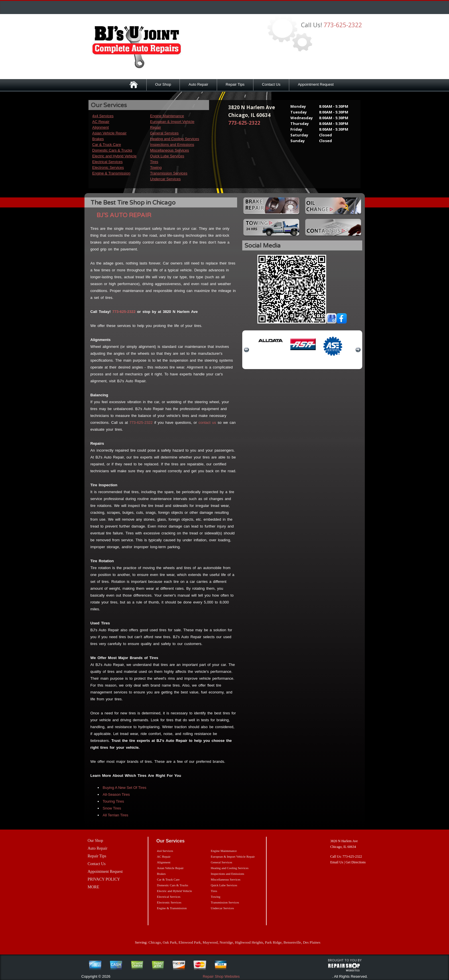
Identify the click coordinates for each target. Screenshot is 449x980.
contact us (207, 423)
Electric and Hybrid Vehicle (114, 156)
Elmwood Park (190, 942)
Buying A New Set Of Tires (125, 788)
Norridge (226, 942)
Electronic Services (108, 167)
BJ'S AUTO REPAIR (124, 215)
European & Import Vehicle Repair (233, 856)
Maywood (210, 942)
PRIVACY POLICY (104, 879)
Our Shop (163, 84)
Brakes (98, 139)
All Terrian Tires (116, 815)
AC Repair (101, 122)
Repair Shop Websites (221, 976)
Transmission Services (169, 173)
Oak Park (170, 942)
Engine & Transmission (111, 173)
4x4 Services (103, 116)
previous (247, 350)
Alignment (101, 127)
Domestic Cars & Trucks (112, 150)
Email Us (337, 862)
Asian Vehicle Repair (109, 133)
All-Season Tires (116, 794)
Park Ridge (273, 942)
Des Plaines (312, 942)
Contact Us (271, 84)
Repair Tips (235, 84)
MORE (93, 887)
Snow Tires (112, 808)
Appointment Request (316, 84)
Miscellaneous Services (170, 150)
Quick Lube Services (167, 156)
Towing (156, 167)
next (358, 350)
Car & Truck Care (107, 145)
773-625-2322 (343, 25)
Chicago (154, 942)
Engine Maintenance (167, 116)
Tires (154, 162)
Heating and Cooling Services (175, 139)
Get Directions (356, 862)
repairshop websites (344, 967)
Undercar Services (165, 179)
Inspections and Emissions (172, 145)
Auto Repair (198, 84)
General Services (164, 133)
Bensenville (292, 942)
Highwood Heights (249, 942)
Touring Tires (113, 801)
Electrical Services (107, 162)
